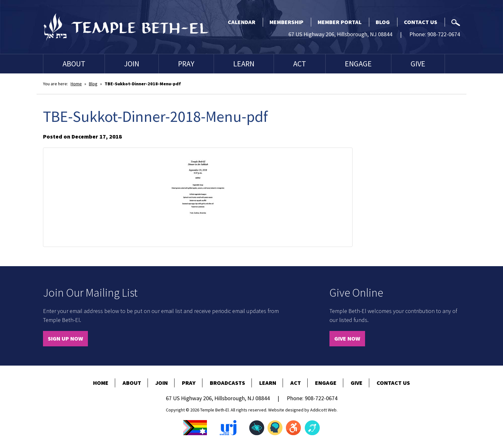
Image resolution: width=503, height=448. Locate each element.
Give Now (347, 338)
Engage (358, 64)
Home (76, 84)
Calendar (242, 22)
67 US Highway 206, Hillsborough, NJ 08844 (340, 34)
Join (132, 64)
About (74, 64)
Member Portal (340, 22)
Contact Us (421, 22)
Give (418, 64)
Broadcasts (227, 383)
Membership (286, 22)
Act (300, 64)
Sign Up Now (65, 338)
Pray (186, 64)
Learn (244, 64)
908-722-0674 (444, 34)
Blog (383, 22)
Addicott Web (323, 410)
